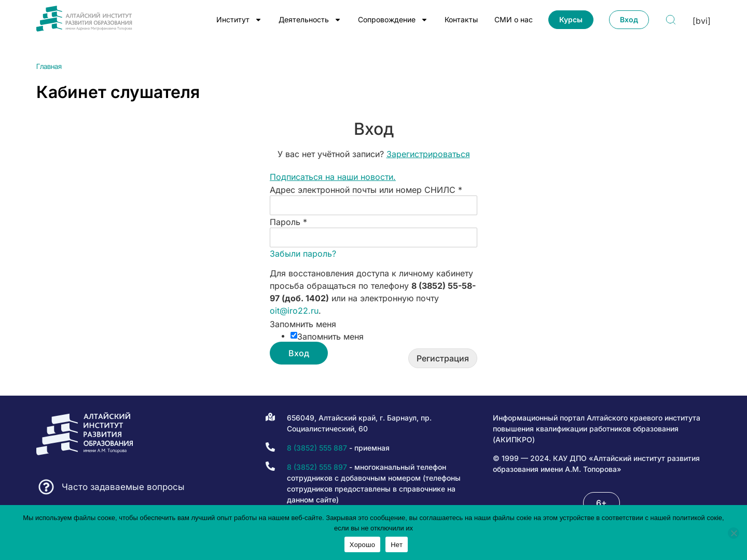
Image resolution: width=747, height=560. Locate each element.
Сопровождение (393, 20)
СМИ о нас (514, 19)
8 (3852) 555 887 (317, 448)
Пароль (288, 222)
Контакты (461, 19)
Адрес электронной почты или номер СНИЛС (366, 190)
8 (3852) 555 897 (317, 467)
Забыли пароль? (303, 254)
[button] (601, 503)
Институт (239, 20)
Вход (299, 353)
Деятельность (310, 20)
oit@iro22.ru (294, 311)
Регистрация (443, 358)
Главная (49, 66)
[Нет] (734, 533)
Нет (397, 545)
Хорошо (362, 545)
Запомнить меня (303, 324)
